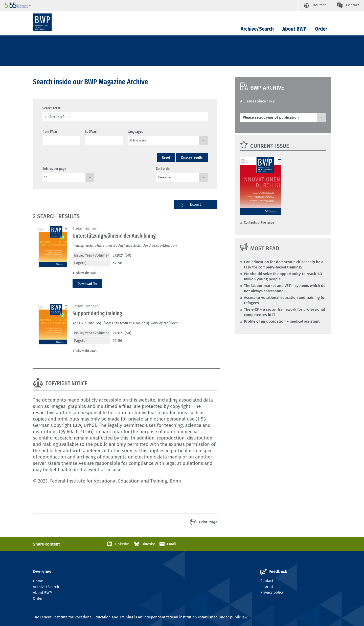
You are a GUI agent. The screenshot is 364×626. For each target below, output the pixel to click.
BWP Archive (267, 88)
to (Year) (91, 132)
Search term (51, 108)
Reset (166, 157)
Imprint (267, 587)
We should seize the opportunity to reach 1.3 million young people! (283, 276)
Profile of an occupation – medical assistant (282, 321)
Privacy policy (272, 592)
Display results (192, 157)
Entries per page (54, 169)
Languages (135, 132)
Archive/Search (257, 29)
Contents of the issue (259, 222)
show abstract (86, 273)
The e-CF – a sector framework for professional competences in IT (284, 312)
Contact (267, 581)
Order (321, 29)
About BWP (294, 29)
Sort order (163, 169)
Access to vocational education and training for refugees (285, 300)
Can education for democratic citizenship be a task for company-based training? (284, 265)
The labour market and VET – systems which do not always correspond (285, 288)
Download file (87, 284)
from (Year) (50, 132)
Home (38, 581)
